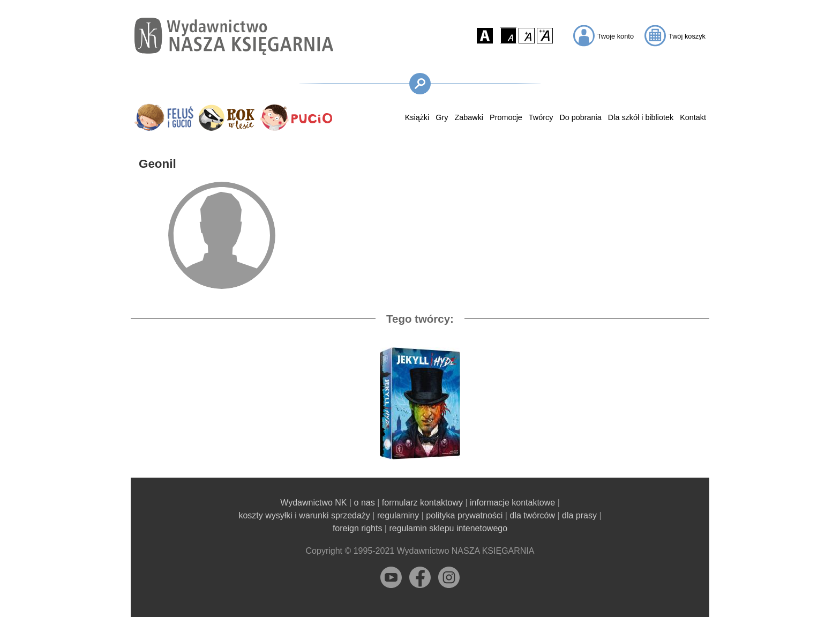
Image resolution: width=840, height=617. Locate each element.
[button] (485, 35)
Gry (442, 117)
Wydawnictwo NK (313, 503)
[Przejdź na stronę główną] (234, 36)
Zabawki (469, 117)
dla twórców (532, 515)
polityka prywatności (464, 515)
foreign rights (358, 528)
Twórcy (541, 117)
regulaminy (398, 515)
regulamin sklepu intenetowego (448, 528)
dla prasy (579, 515)
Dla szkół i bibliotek (641, 117)
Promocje (506, 117)
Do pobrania (580, 117)
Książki (417, 117)
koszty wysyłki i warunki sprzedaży (304, 515)
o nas (365, 503)
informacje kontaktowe (512, 503)
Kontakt (693, 117)
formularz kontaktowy (422, 503)
